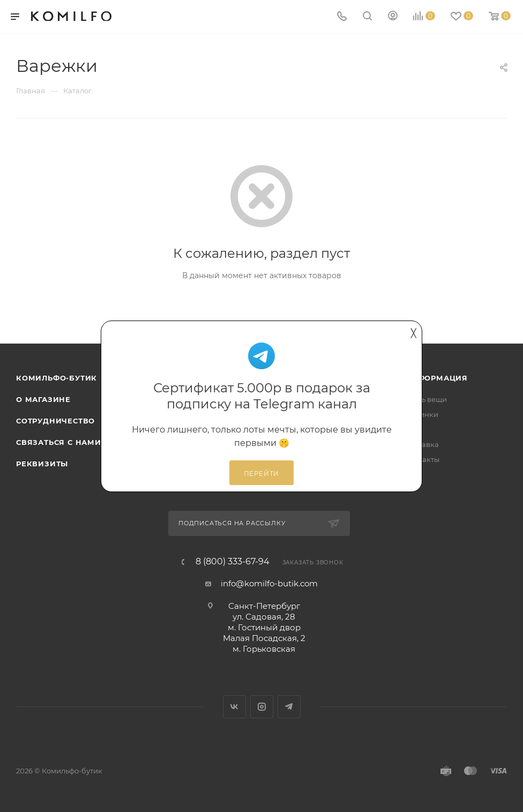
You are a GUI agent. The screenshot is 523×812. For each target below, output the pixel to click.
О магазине (43, 399)
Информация (436, 378)
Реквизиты (42, 464)
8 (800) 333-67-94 (233, 562)
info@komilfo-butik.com (269, 583)
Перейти (262, 474)
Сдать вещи (426, 399)
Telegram (289, 707)
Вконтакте (234, 707)
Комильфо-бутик (57, 378)
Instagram (262, 707)
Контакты (422, 459)
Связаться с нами (59, 442)
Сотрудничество (55, 421)
